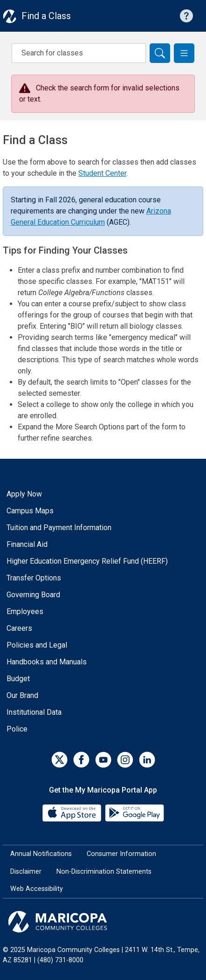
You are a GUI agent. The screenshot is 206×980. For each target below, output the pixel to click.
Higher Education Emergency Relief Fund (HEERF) (87, 561)
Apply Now (24, 494)
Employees (25, 611)
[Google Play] (134, 812)
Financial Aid (27, 544)
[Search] (160, 53)
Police (17, 729)
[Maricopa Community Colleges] (103, 922)
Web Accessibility (37, 889)
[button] (184, 53)
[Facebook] (81, 760)
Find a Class (46, 16)
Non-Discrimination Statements (104, 872)
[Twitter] (59, 760)
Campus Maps (30, 511)
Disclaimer (26, 872)
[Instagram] (125, 760)
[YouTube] (103, 760)
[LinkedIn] (147, 760)
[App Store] (73, 812)
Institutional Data (34, 712)
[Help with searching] (186, 16)
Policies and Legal (37, 645)
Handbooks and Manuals (47, 662)
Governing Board (33, 595)
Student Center (102, 173)
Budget (18, 679)
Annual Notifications (41, 854)
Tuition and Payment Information (59, 528)
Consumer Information (121, 854)
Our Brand (22, 695)
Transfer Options (34, 578)
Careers (19, 628)
